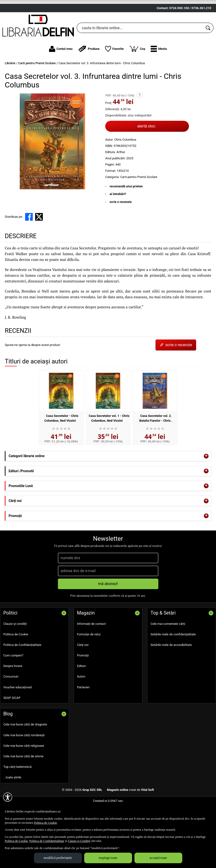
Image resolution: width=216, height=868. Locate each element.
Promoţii (83, 680)
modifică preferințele (58, 858)
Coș (137, 73)
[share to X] (39, 241)
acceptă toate (158, 858)
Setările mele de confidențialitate (173, 658)
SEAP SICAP (12, 722)
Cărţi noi (83, 669)
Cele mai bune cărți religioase (24, 770)
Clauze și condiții (15, 648)
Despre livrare (13, 690)
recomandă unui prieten (126, 210)
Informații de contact (91, 648)
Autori (81, 701)
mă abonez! (108, 608)
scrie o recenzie (121, 226)
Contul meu (61, 73)
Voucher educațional (18, 711)
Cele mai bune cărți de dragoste (25, 749)
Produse (89, 73)
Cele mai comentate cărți (168, 648)
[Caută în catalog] (208, 52)
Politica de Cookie (16, 658)
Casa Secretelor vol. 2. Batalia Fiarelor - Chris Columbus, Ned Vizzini (155, 445)
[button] (159, 73)
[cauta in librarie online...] (140, 52)
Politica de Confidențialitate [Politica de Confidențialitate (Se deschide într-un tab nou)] (47, 841)
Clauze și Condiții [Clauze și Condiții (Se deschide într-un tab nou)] (79, 841)
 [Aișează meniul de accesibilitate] (8, 797)
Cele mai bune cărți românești (24, 759)
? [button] (140, 119)
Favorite (114, 73)
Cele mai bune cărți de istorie (23, 780)
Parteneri (83, 711)
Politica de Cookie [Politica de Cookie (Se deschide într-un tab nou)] (45, 823)
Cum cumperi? (13, 680)
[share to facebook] (29, 241)
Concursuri (11, 701)
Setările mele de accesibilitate (171, 669)
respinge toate (108, 858)
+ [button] (206, 480)
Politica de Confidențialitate (22, 669)
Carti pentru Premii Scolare (139, 201)
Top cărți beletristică (17, 791)
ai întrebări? (118, 218)
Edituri (81, 690)
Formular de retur (89, 658)
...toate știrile (12, 802)
